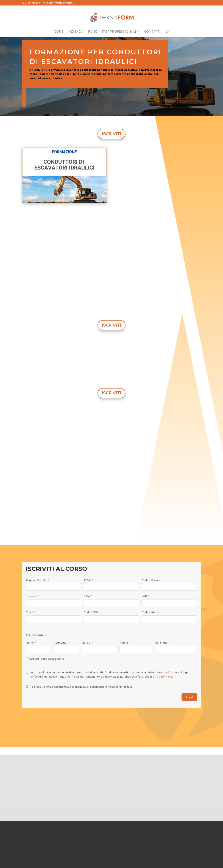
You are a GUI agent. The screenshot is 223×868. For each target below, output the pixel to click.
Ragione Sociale (36, 580)
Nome (30, 643)
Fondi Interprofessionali (112, 32)
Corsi (59, 32)
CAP (144, 596)
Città (87, 596)
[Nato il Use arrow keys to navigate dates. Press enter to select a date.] (136, 650)
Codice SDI (91, 612)
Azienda (76, 32)
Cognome (60, 643)
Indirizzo (31, 596)
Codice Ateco (150, 612)
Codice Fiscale (151, 580)
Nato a (86, 643)
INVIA (189, 697)
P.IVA (87, 580)
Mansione (161, 643)
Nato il (124, 643)
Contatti (152, 32)
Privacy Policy (164, 677)
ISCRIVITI (112, 134)
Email (29, 612)
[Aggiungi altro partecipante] (27, 659)
